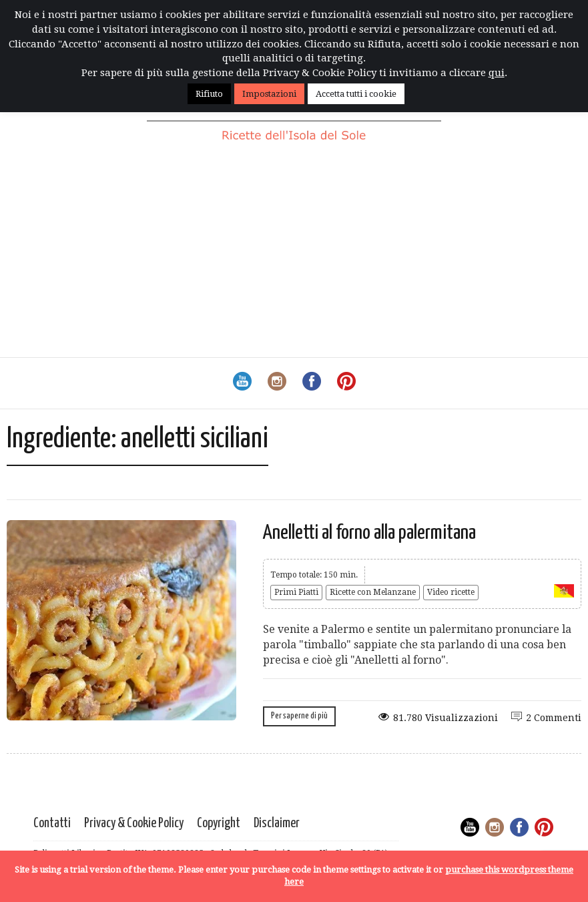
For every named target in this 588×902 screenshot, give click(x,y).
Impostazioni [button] (269, 94)
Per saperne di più (299, 716)
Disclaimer (277, 824)
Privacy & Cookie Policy (134, 824)
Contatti (52, 824)
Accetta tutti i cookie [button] (356, 94)
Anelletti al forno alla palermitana (369, 533)
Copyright (219, 824)
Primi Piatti (296, 592)
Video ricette (451, 592)
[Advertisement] (294, 257)
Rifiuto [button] (209, 94)
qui (497, 73)
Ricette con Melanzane (373, 592)
